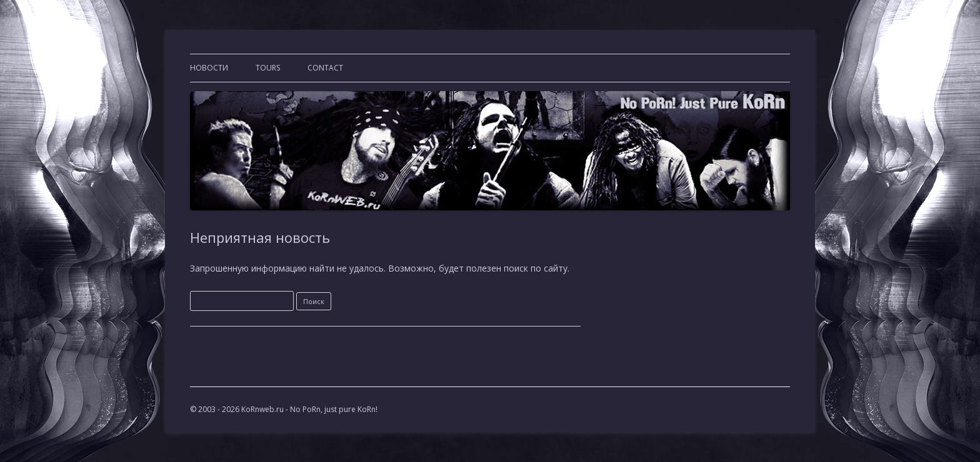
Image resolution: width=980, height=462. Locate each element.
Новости (209, 68)
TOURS (268, 68)
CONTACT (325, 68)
